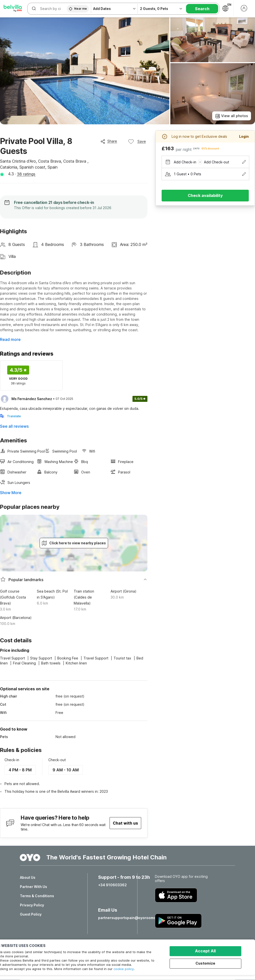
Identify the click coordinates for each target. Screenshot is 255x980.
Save (137, 141)
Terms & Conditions (37, 896)
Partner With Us (33, 887)
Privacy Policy (32, 905)
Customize (206, 963)
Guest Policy (31, 914)
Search (202, 9)
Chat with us (125, 823)
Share (109, 141)
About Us (28, 878)
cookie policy (124, 969)
